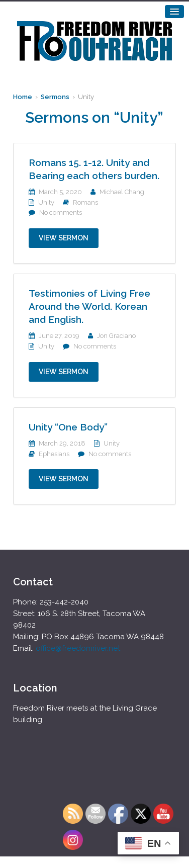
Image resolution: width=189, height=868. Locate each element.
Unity (46, 202)
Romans (85, 202)
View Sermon (64, 238)
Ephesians (54, 454)
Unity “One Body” (68, 427)
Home (23, 97)
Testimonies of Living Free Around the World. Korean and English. (89, 306)
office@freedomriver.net (78, 648)
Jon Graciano (116, 336)
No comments (61, 212)
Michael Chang (122, 192)
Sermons (55, 97)
